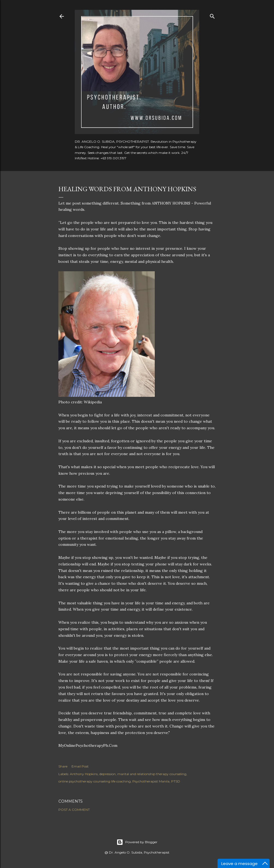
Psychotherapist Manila (151, 781)
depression (108, 774)
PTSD (176, 781)
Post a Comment (74, 810)
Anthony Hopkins (84, 774)
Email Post (80, 766)
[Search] (212, 15)
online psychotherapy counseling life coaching (95, 781)
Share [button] (63, 766)
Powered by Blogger (137, 842)
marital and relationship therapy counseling (152, 774)
